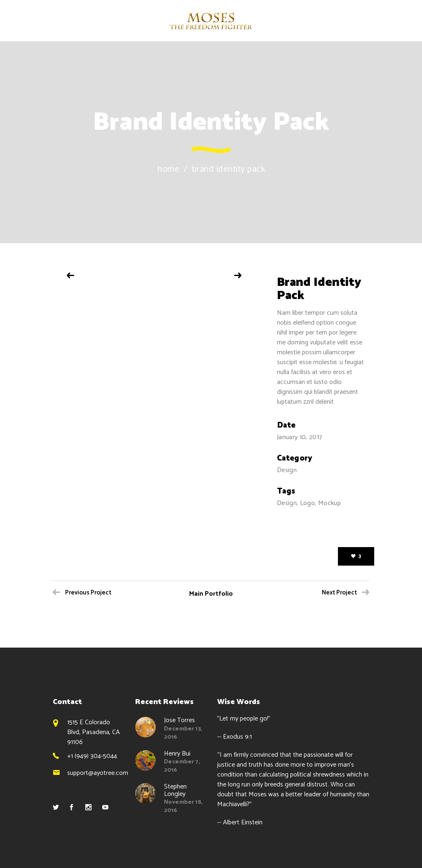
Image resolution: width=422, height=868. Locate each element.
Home (168, 170)
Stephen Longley (175, 790)
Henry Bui (177, 754)
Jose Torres (179, 720)
